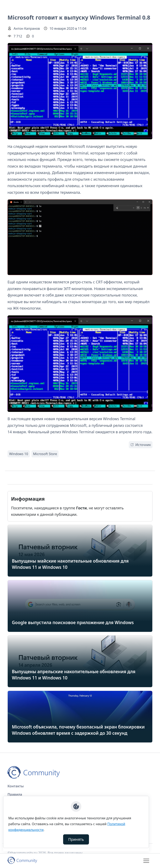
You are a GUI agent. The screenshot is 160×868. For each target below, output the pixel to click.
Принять (76, 839)
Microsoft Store (45, 454)
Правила (15, 794)
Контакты (16, 786)
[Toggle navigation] (146, 861)
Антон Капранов (27, 28)
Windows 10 (19, 454)
